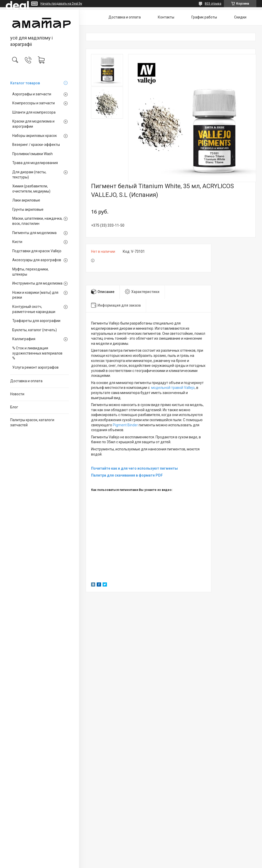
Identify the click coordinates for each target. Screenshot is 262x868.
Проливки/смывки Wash (32, 154)
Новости (17, 394)
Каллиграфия (24, 339)
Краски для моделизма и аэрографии (33, 124)
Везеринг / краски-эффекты (36, 145)
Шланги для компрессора (34, 112)
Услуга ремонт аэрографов (35, 367)
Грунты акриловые (28, 209)
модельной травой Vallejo (173, 388)
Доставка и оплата (26, 381)
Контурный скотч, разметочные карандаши (34, 309)
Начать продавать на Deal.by (61, 4)
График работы (204, 17)
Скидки (240, 17)
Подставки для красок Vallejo (37, 251)
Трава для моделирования (35, 163)
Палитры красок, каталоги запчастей (32, 422)
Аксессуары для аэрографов (37, 260)
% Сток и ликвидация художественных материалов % (37, 353)
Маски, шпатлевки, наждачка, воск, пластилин (37, 221)
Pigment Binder (125, 425)
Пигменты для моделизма (34, 233)
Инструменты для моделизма (37, 283)
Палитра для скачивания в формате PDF (127, 475)
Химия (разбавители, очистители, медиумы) (31, 189)
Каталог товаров (25, 83)
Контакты (166, 17)
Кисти (17, 242)
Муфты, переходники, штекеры (30, 272)
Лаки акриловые (26, 200)
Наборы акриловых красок (35, 136)
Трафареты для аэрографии (36, 321)
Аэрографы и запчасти (32, 94)
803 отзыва (213, 4)
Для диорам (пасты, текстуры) (29, 175)
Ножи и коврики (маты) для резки (35, 295)
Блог (14, 407)
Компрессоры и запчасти (34, 103)
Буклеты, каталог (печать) (35, 330)
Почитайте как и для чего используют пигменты (134, 468)
